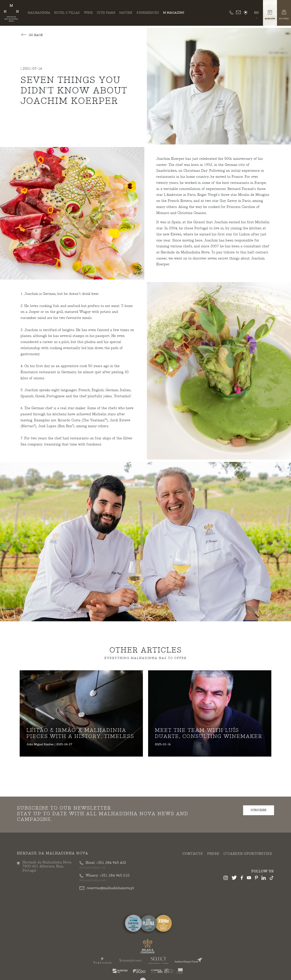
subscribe (259, 811)
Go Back (32, 35)
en (256, 13)
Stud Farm (106, 13)
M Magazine (174, 13)
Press (213, 855)
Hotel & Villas (67, 13)
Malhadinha (39, 13)
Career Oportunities (248, 855)
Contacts (193, 855)
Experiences (148, 13)
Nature (126, 13)
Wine (88, 13)
